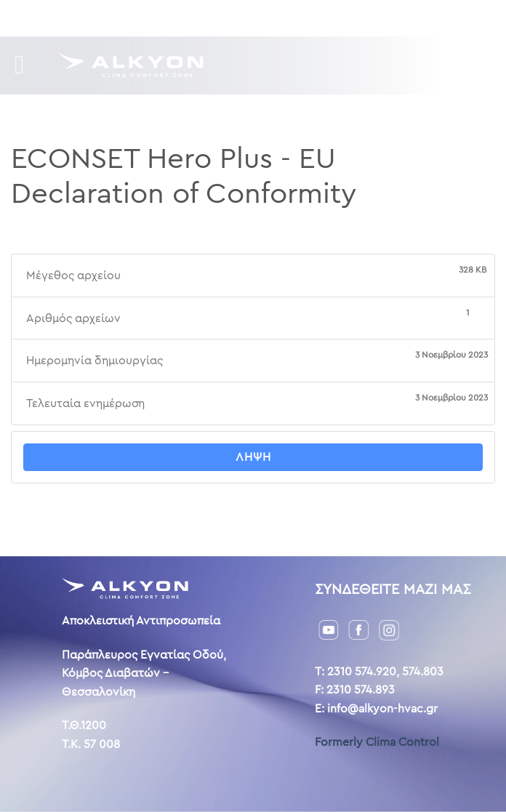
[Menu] (28, 65)
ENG (379, 17)
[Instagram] (389, 629)
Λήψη (253, 457)
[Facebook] (358, 629)
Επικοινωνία (301, 18)
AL (401, 17)
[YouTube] (329, 629)
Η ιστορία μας (217, 18)
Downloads (134, 18)
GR (354, 17)
